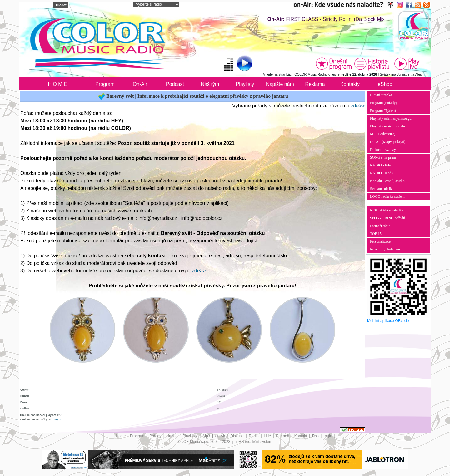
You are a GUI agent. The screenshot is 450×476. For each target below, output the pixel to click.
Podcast (175, 84)
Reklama (315, 84)
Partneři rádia (380, 226)
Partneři (283, 436)
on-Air (221, 436)
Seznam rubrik (381, 189)
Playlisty (245, 84)
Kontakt (301, 436)
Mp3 (207, 436)
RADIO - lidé (380, 165)
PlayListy (190, 436)
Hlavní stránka (381, 95)
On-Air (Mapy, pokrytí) (388, 142)
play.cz (57, 419)
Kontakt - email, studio (387, 181)
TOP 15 (376, 234)
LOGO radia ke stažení (387, 196)
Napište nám (280, 84)
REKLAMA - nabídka (387, 210)
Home (121, 436)
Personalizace (380, 241)
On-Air (140, 84)
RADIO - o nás (381, 173)
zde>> (358, 106)
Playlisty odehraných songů (391, 118)
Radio (254, 436)
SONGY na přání (383, 157)
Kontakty (350, 84)
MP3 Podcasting (382, 134)
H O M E (57, 84)
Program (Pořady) (383, 103)
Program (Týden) (383, 111)
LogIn (328, 436)
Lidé (268, 436)
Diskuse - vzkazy (383, 150)
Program (105, 84)
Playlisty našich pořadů (387, 126)
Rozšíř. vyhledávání (385, 249)
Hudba (173, 436)
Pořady (156, 436)
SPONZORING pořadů (387, 218)
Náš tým (210, 84)
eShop (385, 84)
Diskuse (237, 436)
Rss (316, 436)
